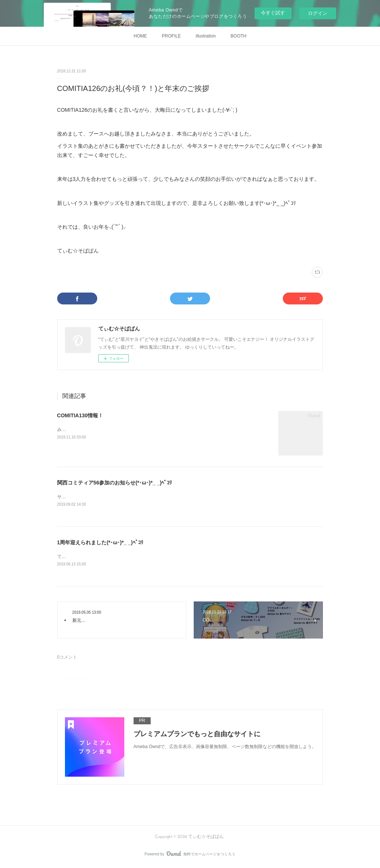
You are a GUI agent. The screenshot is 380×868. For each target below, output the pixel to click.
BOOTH (238, 36)
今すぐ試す (273, 13)
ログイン (318, 13)
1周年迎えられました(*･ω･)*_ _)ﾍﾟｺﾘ (100, 543)
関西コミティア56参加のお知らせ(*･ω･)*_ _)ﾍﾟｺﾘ (115, 483)
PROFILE (171, 36)
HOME (140, 36)
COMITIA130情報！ (80, 415)
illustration (206, 36)
